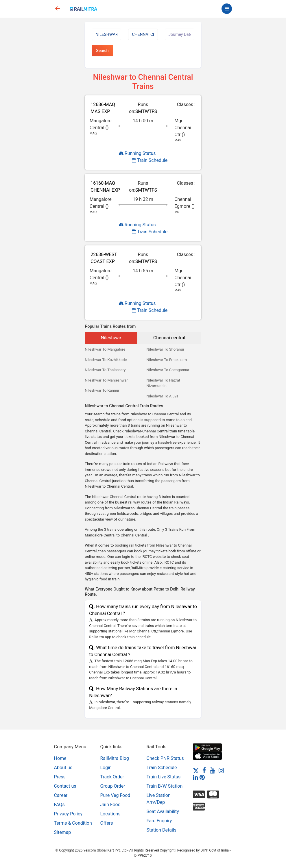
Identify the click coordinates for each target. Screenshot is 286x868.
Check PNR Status (165, 758)
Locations (110, 814)
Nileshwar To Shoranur (165, 349)
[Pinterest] (202, 777)
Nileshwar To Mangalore (105, 349)
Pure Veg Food (115, 795)
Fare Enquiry (159, 821)
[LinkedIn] (195, 777)
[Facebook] (204, 770)
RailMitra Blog (115, 758)
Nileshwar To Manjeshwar (106, 380)
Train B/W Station (165, 786)
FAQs (59, 805)
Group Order (113, 786)
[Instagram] (221, 770)
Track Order (112, 777)
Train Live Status (164, 777)
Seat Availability (163, 811)
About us (63, 768)
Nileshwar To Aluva (162, 396)
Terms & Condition (73, 823)
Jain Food (110, 805)
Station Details (162, 830)
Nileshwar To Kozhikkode (106, 360)
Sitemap (63, 832)
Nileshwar (111, 338)
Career (61, 795)
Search (102, 51)
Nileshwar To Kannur (102, 390)
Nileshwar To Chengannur (168, 370)
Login (106, 768)
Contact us (65, 786)
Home (60, 758)
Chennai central (169, 338)
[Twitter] (196, 770)
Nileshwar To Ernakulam (167, 360)
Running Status (137, 153)
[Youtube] (212, 770)
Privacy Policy (68, 814)
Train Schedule (150, 160)
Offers (107, 823)
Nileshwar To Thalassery (105, 370)
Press (60, 777)
